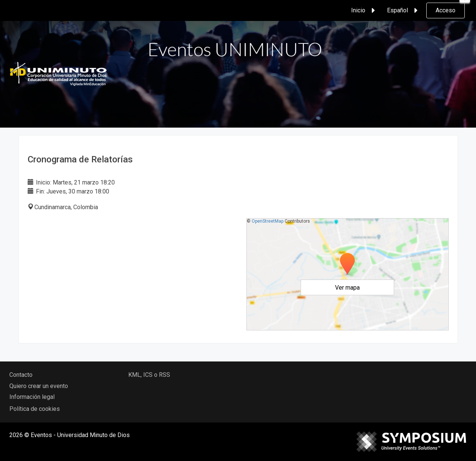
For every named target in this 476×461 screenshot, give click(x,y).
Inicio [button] (364, 10)
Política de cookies (35, 409)
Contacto (21, 375)
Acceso (446, 10)
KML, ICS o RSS (149, 375)
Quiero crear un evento (39, 386)
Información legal (32, 397)
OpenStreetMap (268, 221)
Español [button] (403, 10)
